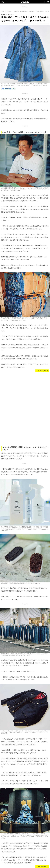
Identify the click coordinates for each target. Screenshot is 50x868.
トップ (3, 11)
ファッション (9, 11)
